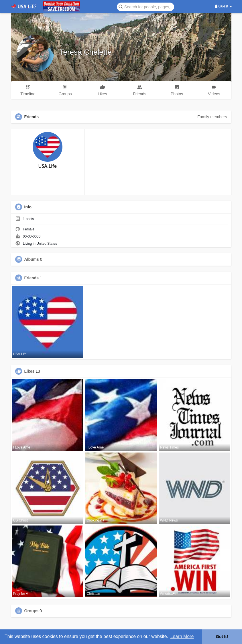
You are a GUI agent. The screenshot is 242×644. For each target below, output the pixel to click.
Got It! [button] (222, 637)
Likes (29, 371)
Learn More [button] (182, 636)
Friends (32, 278)
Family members (212, 117)
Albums (32, 259)
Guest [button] (224, 6)
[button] (145, 6)
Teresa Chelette (86, 52)
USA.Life (48, 166)
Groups (32, 611)
